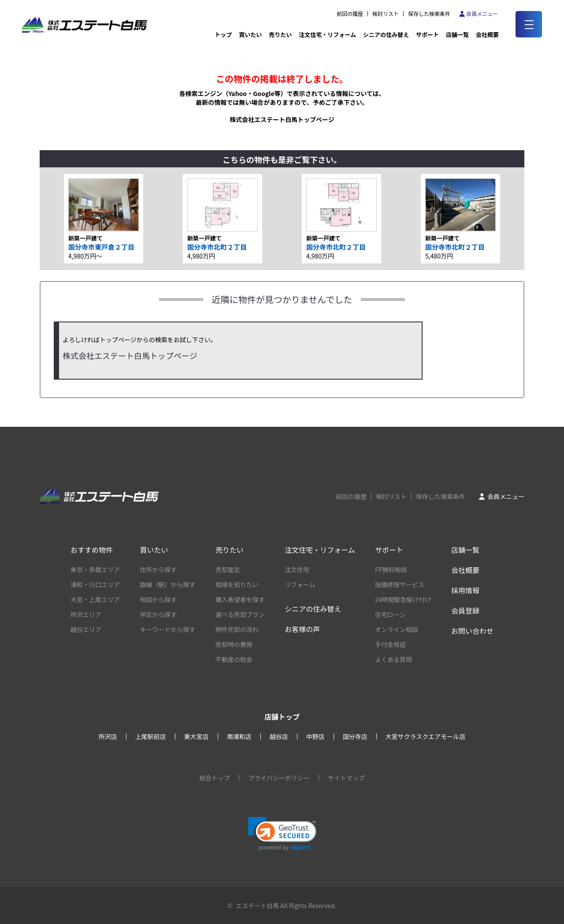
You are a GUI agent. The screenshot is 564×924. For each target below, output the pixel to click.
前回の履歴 (350, 14)
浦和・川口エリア (95, 584)
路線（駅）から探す (167, 584)
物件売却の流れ (237, 629)
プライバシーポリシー (279, 778)
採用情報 (465, 590)
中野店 (315, 736)
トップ (223, 35)
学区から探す (158, 614)
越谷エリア (86, 629)
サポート (427, 35)
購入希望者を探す (240, 599)
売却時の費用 (234, 644)
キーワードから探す (167, 629)
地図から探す (158, 599)
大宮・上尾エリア (95, 599)
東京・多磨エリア (95, 569)
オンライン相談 (397, 629)
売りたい (280, 35)
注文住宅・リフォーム (327, 35)
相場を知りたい (237, 584)
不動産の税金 (234, 659)
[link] (282, 834)
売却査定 (228, 569)
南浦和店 (239, 736)
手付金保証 (390, 644)
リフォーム (300, 584)
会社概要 (465, 570)
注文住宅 (297, 569)
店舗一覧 (457, 35)
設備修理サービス (400, 584)
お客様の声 (302, 629)
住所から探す (158, 569)
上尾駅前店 (151, 736)
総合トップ (215, 778)
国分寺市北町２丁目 (217, 247)
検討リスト (386, 14)
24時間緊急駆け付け (403, 599)
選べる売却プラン (240, 614)
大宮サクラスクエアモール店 (426, 736)
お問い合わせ (472, 631)
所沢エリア (86, 614)
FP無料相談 (391, 569)
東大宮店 (197, 736)
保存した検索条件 (429, 14)
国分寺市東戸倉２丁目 (101, 247)
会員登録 (465, 610)
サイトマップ (346, 778)
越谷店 (279, 736)
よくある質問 (393, 659)
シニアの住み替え (386, 35)
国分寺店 (355, 736)
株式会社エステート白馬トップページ (282, 119)
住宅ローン (390, 614)
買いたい (250, 35)
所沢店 (108, 736)
